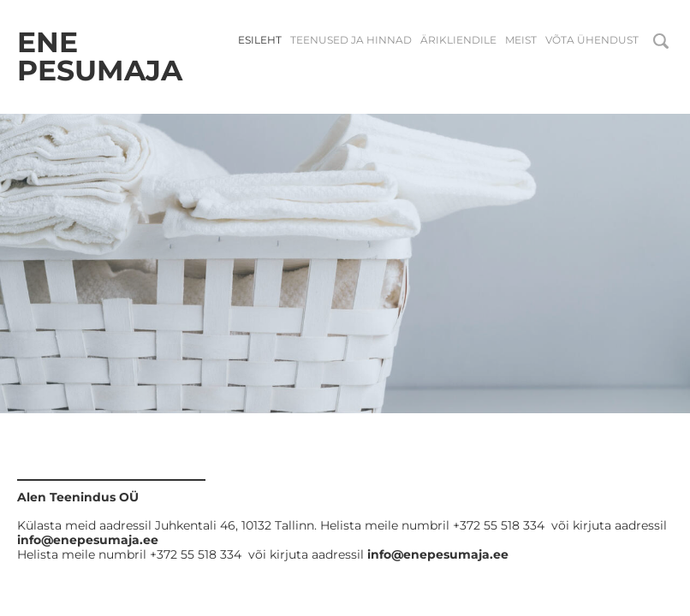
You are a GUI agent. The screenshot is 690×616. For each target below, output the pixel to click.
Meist (521, 40)
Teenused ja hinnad (351, 40)
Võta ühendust (592, 40)
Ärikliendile (458, 40)
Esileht (260, 40)
